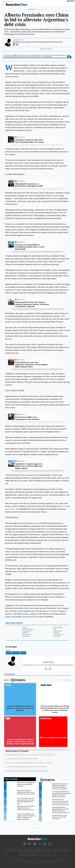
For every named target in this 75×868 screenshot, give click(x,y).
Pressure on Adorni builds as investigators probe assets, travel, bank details (30, 247)
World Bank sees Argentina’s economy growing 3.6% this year (58, 632)
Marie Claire (29, 850)
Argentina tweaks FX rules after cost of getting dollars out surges (29, 141)
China (8, 653)
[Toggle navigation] (3, 4)
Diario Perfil (10, 850)
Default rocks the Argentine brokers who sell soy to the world (27, 771)
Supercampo (24, 855)
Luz (48, 855)
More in (15, 680)
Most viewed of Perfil (55, 780)
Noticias (38, 850)
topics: (8, 650)
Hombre (55, 850)
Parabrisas (65, 850)
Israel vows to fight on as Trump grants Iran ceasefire (27, 418)
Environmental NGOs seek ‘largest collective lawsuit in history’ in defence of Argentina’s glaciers (32, 304)
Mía (54, 855)
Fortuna (47, 850)
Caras (19, 850)
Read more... (21, 137)
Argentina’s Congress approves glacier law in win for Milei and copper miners (29, 466)
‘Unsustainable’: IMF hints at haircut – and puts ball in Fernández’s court (31, 755)
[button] (69, 57)
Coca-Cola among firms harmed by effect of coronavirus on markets (29, 763)
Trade (23, 653)
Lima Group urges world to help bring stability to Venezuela (27, 767)
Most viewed (11, 779)
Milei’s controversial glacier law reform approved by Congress (28, 632)
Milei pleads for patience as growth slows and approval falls (29, 185)
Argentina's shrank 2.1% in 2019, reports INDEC (23, 759)
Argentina (16, 653)
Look (43, 855)
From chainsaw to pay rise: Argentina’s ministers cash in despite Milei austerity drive (31, 365)
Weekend (35, 855)
